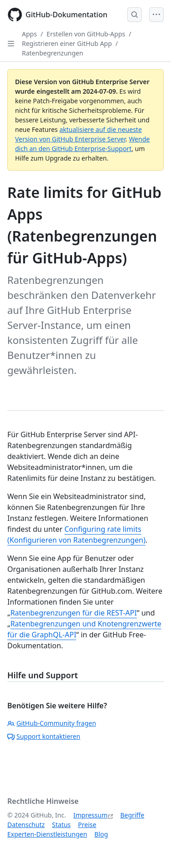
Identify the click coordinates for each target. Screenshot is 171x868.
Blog (101, 834)
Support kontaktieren (44, 736)
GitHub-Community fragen (52, 723)
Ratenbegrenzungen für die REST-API (74, 613)
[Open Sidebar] (11, 44)
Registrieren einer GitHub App (67, 43)
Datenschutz (26, 825)
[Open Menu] (156, 15)
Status (61, 825)
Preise (87, 825)
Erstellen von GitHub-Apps (86, 34)
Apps (29, 34)
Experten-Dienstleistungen (47, 834)
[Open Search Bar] (135, 15)
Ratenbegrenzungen (52, 53)
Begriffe (132, 815)
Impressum (91, 815)
